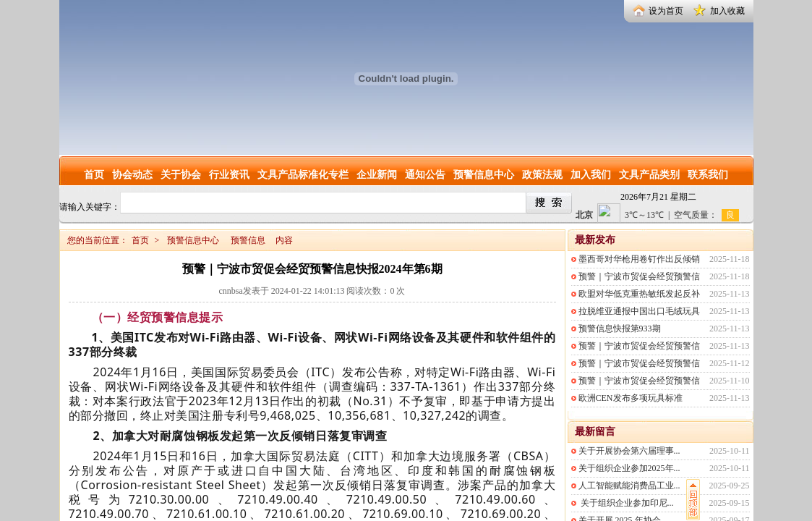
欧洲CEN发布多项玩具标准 (631, 398)
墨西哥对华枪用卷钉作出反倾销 (639, 259)
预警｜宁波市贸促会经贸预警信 (639, 276)
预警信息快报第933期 (620, 329)
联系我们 (708, 175)
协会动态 (132, 175)
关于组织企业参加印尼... (626, 503)
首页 (94, 175)
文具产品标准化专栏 (303, 175)
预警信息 (248, 240)
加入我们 (591, 175)
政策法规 (542, 175)
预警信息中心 (484, 175)
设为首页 (666, 11)
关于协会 (181, 175)
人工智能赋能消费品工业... (629, 486)
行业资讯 (229, 175)
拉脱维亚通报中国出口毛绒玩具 (639, 311)
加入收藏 (727, 11)
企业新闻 (377, 175)
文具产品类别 (649, 175)
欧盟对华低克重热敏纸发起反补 (639, 294)
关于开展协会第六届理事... (629, 451)
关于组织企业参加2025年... (629, 468)
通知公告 (425, 175)
